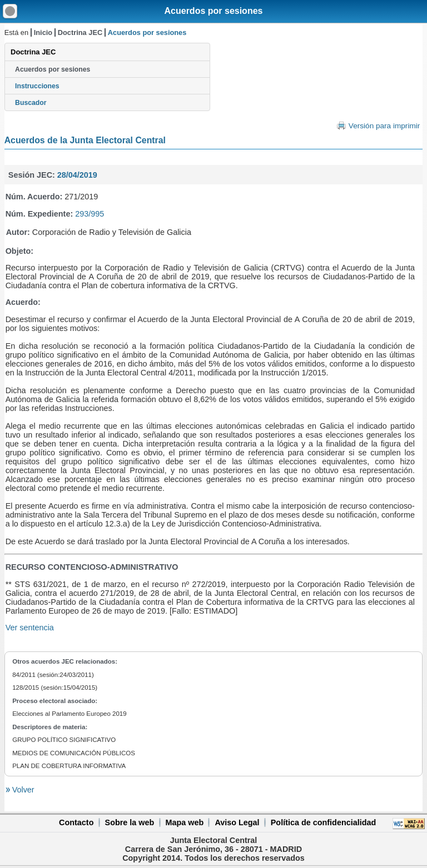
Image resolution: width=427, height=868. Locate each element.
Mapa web (184, 822)
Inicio (43, 32)
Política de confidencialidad (324, 822)
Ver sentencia (30, 628)
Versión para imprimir (384, 126)
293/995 (90, 214)
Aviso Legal (237, 822)
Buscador (31, 103)
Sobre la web (130, 822)
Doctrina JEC (80, 32)
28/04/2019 (77, 175)
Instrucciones (37, 86)
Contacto (76, 822)
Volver (22, 790)
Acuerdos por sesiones (214, 11)
